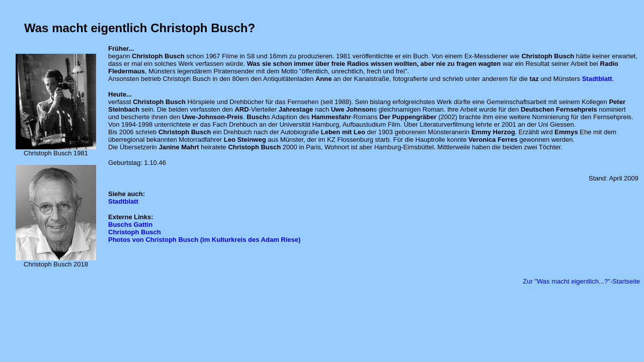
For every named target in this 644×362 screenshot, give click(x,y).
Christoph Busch (135, 232)
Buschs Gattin (130, 224)
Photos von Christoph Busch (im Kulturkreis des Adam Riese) (204, 240)
